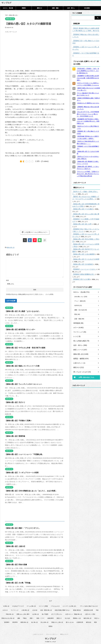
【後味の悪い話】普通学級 (14, 436)
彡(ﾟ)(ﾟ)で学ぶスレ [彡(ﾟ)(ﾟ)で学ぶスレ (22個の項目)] (57, 614)
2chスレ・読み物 (8, 8)
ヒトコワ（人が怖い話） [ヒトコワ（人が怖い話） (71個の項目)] (70, 606)
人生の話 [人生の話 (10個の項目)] (35, 610)
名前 (7, 280)
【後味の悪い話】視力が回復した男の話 (85, 232)
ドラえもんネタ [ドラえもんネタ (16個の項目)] (55, 606)
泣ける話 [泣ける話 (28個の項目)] (67, 618)
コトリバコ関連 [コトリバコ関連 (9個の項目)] (43, 606)
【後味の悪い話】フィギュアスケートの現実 (20, 472)
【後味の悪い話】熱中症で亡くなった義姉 (86, 242)
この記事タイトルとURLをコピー (35, 232)
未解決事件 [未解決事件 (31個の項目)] (51, 618)
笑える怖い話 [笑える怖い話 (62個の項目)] (44, 622)
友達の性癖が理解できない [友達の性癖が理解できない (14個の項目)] (62, 610)
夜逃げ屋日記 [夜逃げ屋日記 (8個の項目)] (77, 610)
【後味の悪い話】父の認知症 (81, 257)
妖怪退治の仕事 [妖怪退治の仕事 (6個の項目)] (88, 610)
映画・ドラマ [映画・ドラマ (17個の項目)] (40, 618)
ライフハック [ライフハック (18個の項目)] (15, 610)
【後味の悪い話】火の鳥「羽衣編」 (17, 582)
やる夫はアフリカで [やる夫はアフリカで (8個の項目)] (18, 606)
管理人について (64, 634)
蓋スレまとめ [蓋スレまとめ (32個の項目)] (70, 622)
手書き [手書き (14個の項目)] (25, 618)
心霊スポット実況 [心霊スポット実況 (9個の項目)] (90, 614)
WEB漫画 (87, 8)
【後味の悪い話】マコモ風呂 (81, 202)
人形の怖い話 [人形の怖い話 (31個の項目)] (25, 610)
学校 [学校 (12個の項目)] (97, 610)
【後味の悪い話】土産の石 (14, 546)
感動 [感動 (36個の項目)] (19, 618)
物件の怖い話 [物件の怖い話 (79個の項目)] (87, 618)
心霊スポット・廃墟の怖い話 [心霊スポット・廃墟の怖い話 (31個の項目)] (74, 614)
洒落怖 (24, 8)
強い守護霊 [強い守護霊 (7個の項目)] (45, 614)
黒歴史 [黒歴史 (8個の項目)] (51, 626)
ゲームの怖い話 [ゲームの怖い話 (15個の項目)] (31, 606)
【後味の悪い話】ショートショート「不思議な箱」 (22, 454)
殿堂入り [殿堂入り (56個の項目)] (59, 618)
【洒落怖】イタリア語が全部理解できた (85, 51)
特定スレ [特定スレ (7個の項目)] (97, 618)
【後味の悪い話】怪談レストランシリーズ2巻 (20, 365)
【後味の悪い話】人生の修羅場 (82, 247)
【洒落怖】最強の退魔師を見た (82, 267)
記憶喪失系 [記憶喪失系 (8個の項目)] (80, 622)
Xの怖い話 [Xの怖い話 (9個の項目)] (6, 606)
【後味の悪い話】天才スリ (14, 402)
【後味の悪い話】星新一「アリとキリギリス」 (21, 528)
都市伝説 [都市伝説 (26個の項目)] (89, 622)
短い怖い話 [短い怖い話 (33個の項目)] (34, 622)
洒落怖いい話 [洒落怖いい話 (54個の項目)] (77, 618)
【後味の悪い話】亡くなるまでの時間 (84, 252)
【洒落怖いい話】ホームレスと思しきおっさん (86, 46)
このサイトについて (38, 634)
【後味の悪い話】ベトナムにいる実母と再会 (86, 237)
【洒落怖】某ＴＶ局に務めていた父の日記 (86, 41)
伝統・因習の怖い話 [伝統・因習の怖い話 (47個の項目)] (46, 610)
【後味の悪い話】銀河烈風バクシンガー (18, 329)
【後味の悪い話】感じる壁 (81, 217)
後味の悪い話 (11, 247)
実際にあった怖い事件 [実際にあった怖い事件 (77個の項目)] (23, 614)
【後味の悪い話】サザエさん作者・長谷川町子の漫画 (23, 347)
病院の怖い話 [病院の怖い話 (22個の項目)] (24, 622)
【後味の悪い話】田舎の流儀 (15, 564)
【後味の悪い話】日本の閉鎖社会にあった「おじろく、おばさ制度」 (28, 490)
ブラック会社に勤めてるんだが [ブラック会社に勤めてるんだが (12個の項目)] (89, 606)
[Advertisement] (22, 47)
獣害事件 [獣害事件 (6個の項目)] (7, 622)
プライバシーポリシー (52, 634)
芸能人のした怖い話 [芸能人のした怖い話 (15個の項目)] (57, 622)
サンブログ (6, 3)
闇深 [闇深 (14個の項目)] (95, 622)
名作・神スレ (71, 8)
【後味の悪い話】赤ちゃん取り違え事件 (85, 207)
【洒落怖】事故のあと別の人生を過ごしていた (86, 36)
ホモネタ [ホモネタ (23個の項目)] (5, 610)
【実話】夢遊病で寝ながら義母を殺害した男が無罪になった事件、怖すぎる (86, 30)
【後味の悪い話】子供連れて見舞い (17, 420)
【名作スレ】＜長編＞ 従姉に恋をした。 (85, 187)
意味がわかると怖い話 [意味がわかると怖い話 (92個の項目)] (8, 618)
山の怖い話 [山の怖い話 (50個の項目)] (36, 614)
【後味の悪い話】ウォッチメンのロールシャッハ (21, 384)
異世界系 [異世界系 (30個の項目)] (15, 622)
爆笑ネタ (40, 8)
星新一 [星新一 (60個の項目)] (32, 618)
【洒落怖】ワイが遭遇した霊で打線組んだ (86, 212)
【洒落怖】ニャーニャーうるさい (83, 262)
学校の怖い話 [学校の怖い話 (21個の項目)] (10, 614)
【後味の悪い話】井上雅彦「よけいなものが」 (21, 311)
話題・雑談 (55, 8)
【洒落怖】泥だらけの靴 (80, 272)
